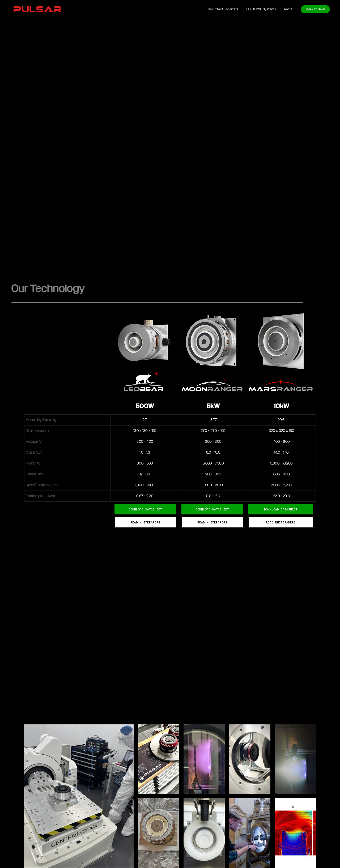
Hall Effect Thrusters (223, 9)
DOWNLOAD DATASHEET (281, 509)
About (288, 9)
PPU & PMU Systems (261, 9)
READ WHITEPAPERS (281, 522)
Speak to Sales (315, 9)
